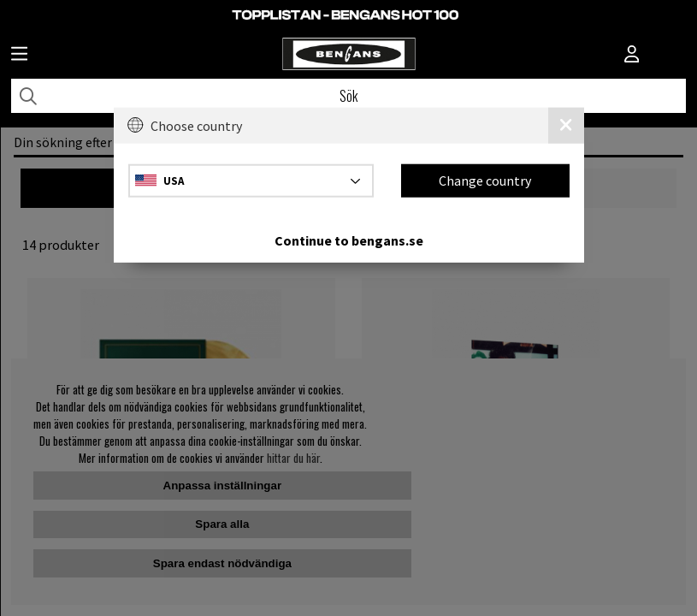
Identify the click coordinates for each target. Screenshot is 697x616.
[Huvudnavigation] (19, 56)
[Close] (566, 126)
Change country (485, 181)
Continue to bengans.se (349, 240)
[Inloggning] (632, 56)
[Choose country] (251, 180)
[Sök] (348, 96)
